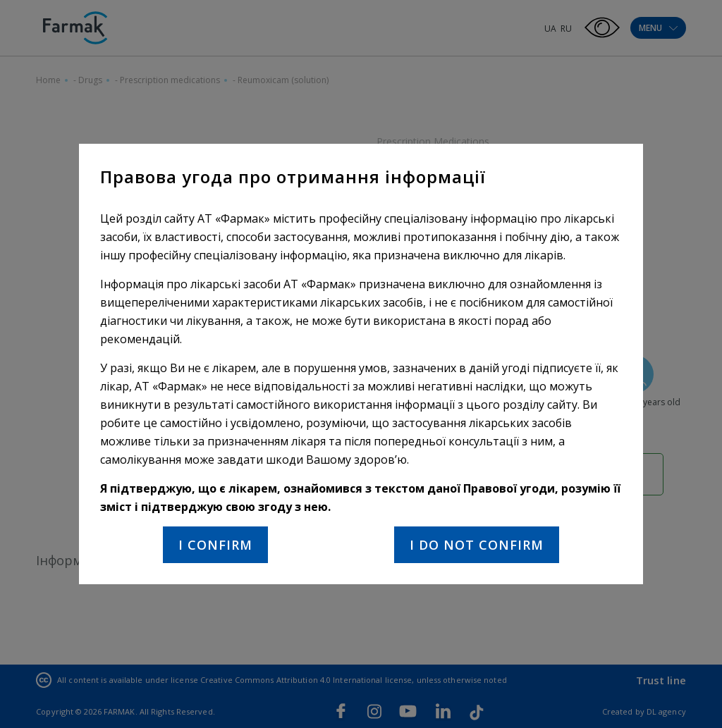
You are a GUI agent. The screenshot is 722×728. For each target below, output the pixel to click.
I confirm (215, 545)
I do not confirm (477, 545)
